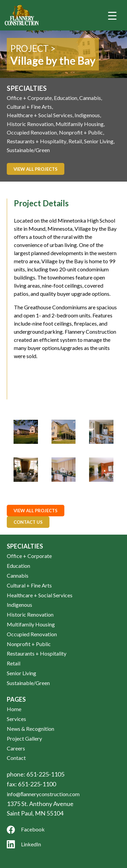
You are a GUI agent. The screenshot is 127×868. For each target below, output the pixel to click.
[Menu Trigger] (112, 15)
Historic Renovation (30, 124)
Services (16, 719)
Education (66, 98)
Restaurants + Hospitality (37, 141)
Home (14, 709)
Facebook (26, 830)
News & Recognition (30, 729)
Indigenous (87, 115)
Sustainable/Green (28, 150)
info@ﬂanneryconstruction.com (43, 794)
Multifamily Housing (80, 124)
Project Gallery (24, 738)
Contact (16, 758)
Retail (75, 141)
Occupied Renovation (32, 132)
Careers (16, 748)
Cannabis (90, 98)
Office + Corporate (29, 98)
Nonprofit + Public (81, 132)
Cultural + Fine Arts (29, 107)
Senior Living (99, 141)
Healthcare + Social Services (40, 115)
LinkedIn (24, 844)
